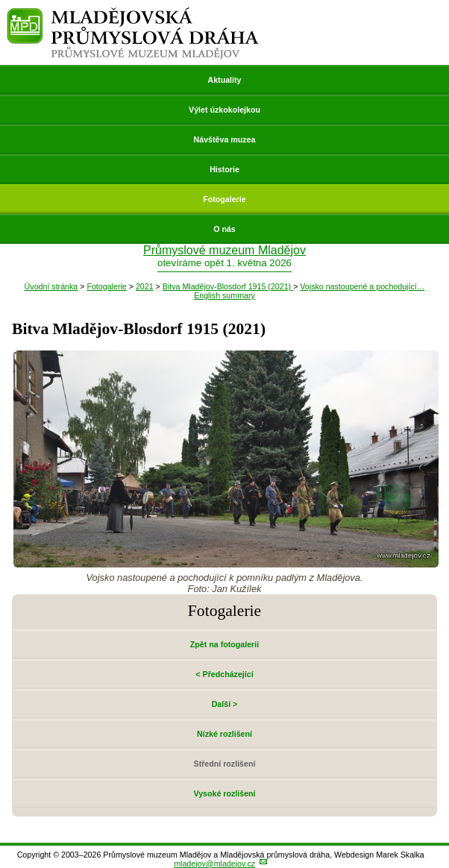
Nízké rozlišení (224, 734)
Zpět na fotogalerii (224, 644)
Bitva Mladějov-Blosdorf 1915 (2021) (228, 286)
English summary (224, 295)
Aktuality (224, 80)
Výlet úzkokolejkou (224, 110)
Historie (224, 169)
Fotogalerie (224, 199)
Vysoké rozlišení (224, 793)
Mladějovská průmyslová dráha (133, 14)
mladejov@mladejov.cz (214, 864)
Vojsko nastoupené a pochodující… (362, 286)
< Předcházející (224, 674)
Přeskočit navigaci (1, 1)
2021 (145, 286)
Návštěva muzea (225, 139)
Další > (225, 704)
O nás (224, 229)
